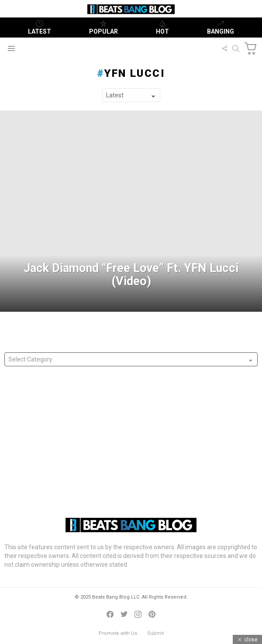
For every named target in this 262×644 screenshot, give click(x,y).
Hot (162, 28)
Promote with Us (118, 633)
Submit (155, 633)
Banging (221, 28)
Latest (40, 28)
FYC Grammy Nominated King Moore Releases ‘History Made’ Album (102, 429)
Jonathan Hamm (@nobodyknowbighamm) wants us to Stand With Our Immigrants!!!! (127, 416)
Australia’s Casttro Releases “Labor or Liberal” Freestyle (84, 455)
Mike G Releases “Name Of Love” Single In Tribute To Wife (87, 442)
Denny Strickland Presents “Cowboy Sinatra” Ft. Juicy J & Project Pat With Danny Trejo (128, 468)
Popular (103, 28)
